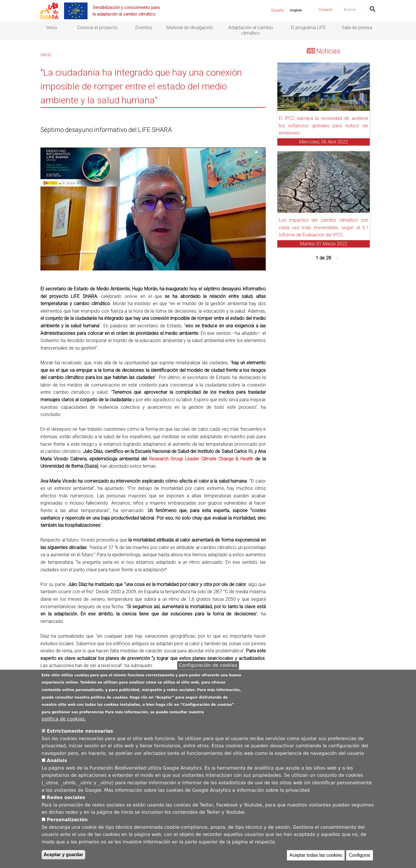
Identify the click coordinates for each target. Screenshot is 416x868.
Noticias (328, 51)
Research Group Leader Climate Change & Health (201, 459)
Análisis (57, 761)
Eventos (144, 28)
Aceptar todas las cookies (316, 856)
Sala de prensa (357, 28)
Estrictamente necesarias (80, 732)
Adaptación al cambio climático (251, 30)
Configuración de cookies (208, 666)
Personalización (67, 820)
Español (278, 10)
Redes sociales (66, 798)
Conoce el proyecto (97, 28)
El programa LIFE (308, 28)
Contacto (325, 10)
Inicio (52, 28)
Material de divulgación (190, 28)
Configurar (360, 856)
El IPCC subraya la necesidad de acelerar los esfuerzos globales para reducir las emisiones (324, 126)
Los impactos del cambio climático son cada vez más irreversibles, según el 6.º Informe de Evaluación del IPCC (324, 227)
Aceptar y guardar (63, 855)
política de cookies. (64, 720)
